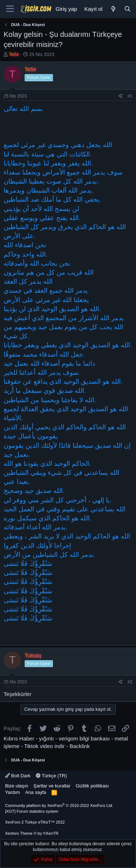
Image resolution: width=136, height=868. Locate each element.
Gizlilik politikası (92, 786)
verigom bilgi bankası (84, 738)
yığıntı (47, 738)
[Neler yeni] (113, 9)
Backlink (80, 746)
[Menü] (10, 9)
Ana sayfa (36, 792)
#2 (130, 682)
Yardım (13, 792)
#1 (130, 96)
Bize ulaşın (17, 786)
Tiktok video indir (44, 746)
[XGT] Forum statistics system (43, 811)
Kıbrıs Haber (19, 738)
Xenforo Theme (32, 833)
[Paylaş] (121, 96)
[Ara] (127, 9)
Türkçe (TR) (51, 776)
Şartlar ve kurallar (52, 786)
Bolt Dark (18, 776)
